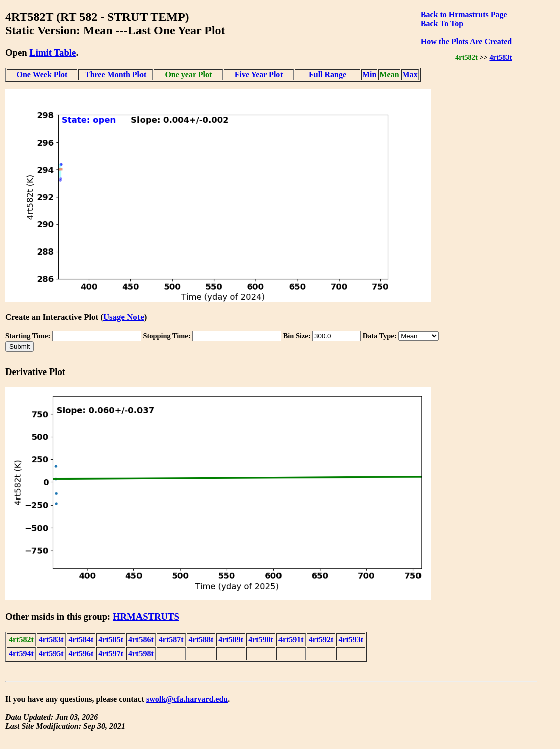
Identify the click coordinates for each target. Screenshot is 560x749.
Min (369, 75)
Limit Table (52, 52)
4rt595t (51, 653)
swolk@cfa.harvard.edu (187, 699)
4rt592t (321, 639)
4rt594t (21, 653)
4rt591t (291, 639)
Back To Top (442, 23)
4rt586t (141, 639)
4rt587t (171, 639)
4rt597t (111, 653)
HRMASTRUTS (146, 617)
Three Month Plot (115, 75)
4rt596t (81, 653)
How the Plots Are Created (466, 41)
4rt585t (111, 639)
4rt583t (501, 57)
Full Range (327, 75)
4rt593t (351, 639)
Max (410, 75)
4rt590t (261, 639)
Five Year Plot (259, 75)
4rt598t (141, 653)
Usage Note (124, 317)
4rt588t (201, 639)
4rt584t (81, 639)
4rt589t (231, 639)
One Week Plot (42, 75)
